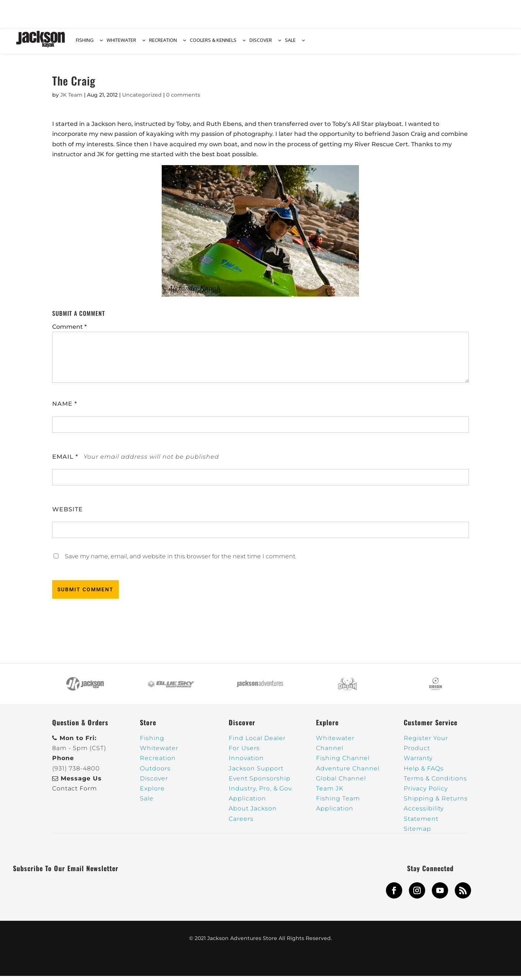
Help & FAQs (424, 772)
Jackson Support (256, 772)
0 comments (183, 99)
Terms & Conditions (435, 782)
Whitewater (159, 752)
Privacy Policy (426, 792)
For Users (244, 752)
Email (65, 461)
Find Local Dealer (257, 742)
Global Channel (341, 782)
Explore (152, 792)
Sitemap (417, 833)
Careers (241, 823)
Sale (147, 802)
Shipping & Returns (436, 802)
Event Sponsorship (260, 782)
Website (68, 513)
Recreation (158, 762)
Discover (154, 782)
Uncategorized (142, 99)
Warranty (418, 762)
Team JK (330, 792)
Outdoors (155, 772)
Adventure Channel (348, 772)
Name (65, 408)
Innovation (246, 762)
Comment (69, 331)
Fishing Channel (343, 762)
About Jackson (253, 813)
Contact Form (75, 792)
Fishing (152, 742)
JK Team (71, 99)
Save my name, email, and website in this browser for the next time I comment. (181, 560)
